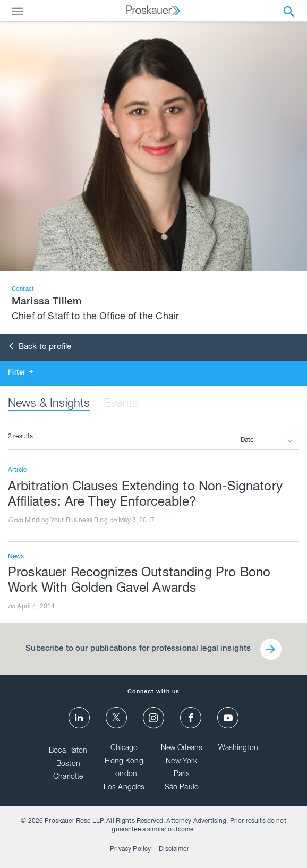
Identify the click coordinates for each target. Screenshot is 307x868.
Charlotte (68, 778)
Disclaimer (174, 850)
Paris (182, 775)
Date (247, 440)
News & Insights (49, 404)
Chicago (124, 749)
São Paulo (182, 788)
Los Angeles (124, 788)
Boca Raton (68, 752)
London (124, 775)
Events (121, 404)
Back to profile (40, 347)
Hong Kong (124, 762)
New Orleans (182, 749)
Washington (238, 749)
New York (181, 762)
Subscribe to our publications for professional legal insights (138, 649)
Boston (68, 764)
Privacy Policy (130, 850)
